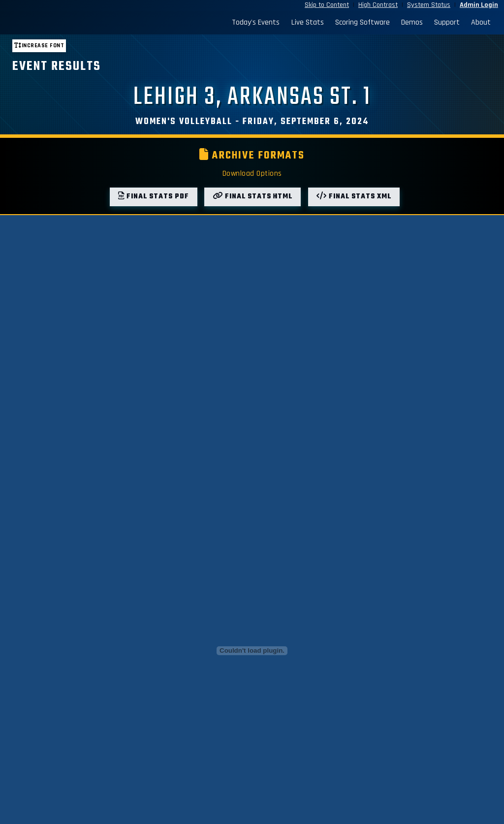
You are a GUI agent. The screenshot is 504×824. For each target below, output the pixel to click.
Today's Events (256, 22)
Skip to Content (327, 5)
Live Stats (308, 22)
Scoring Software (362, 22)
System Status (429, 5)
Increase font (39, 46)
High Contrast (378, 5)
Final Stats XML (354, 197)
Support (447, 22)
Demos (412, 22)
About (481, 22)
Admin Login (479, 5)
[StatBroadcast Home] (69, 23)
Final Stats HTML (252, 197)
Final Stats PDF (154, 197)
